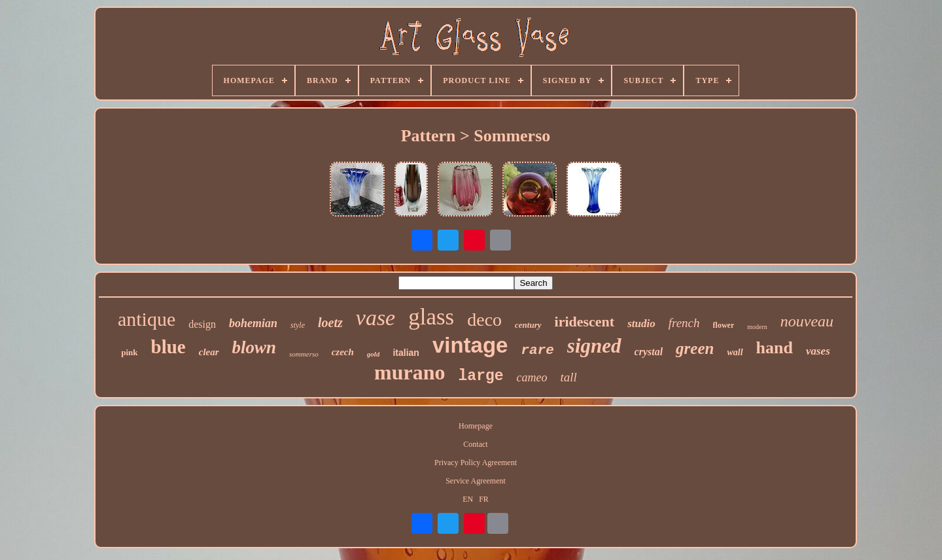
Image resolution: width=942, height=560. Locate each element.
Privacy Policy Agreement (476, 463)
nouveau (807, 321)
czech (343, 352)
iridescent (585, 322)
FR (484, 499)
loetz (330, 323)
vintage (470, 345)
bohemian (253, 323)
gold (374, 354)
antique (147, 319)
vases (818, 351)
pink (129, 352)
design (202, 324)
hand (775, 348)
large (481, 376)
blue (168, 347)
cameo (532, 377)
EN (468, 499)
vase (375, 318)
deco (484, 320)
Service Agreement (476, 481)
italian (406, 353)
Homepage (476, 426)
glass (431, 317)
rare (537, 350)
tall (569, 377)
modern (757, 327)
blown (254, 347)
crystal (649, 352)
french (684, 323)
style (298, 325)
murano (410, 372)
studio (641, 324)
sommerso (304, 354)
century (528, 325)
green (695, 348)
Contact (475, 444)
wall (735, 352)
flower (724, 325)
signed (594, 346)
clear (209, 352)
